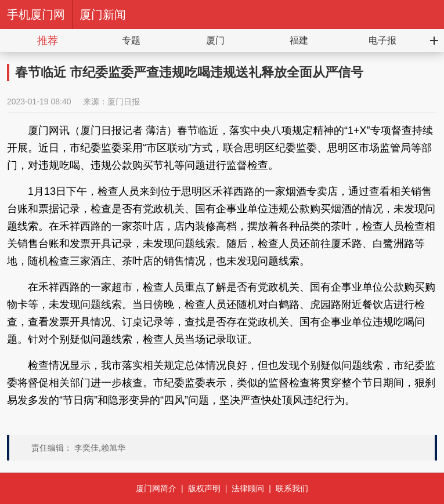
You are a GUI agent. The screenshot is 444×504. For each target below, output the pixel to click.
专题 (131, 40)
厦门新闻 (103, 14)
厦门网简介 (156, 488)
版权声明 (204, 488)
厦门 (215, 40)
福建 (299, 40)
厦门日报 (124, 101)
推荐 (48, 41)
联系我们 (292, 488)
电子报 (382, 40)
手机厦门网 (36, 14)
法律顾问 (248, 488)
